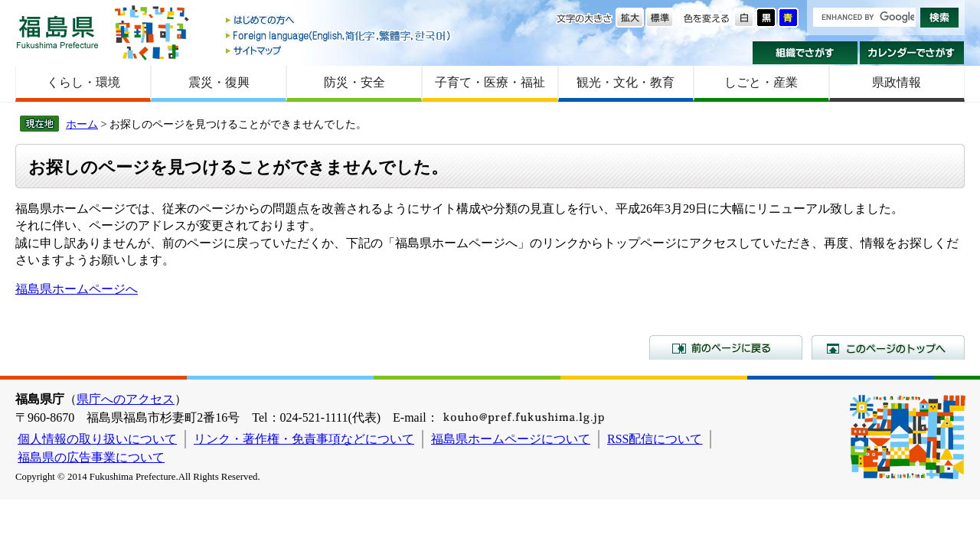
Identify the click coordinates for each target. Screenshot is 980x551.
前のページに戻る (726, 347)
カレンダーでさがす (912, 53)
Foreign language (339, 36)
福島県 (57, 32)
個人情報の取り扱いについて (97, 439)
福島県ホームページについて (511, 439)
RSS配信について (655, 439)
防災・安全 (354, 82)
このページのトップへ (888, 347)
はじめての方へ (339, 21)
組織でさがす (805, 53)
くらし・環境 (83, 82)
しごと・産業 (761, 82)
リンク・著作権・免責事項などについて (304, 439)
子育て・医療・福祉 (490, 82)
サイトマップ (339, 50)
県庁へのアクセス (126, 399)
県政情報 (897, 82)
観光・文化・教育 (626, 82)
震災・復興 (219, 82)
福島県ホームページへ (77, 289)
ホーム (82, 124)
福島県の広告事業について (91, 457)
